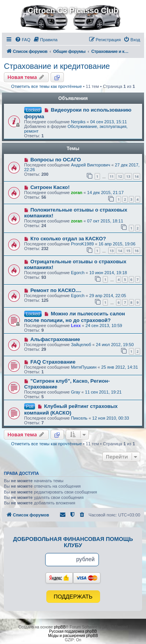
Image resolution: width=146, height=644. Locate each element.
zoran (77, 192)
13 (128, 176)
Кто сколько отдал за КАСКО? (68, 239)
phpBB (60, 627)
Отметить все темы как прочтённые (46, 86)
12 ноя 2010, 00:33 (111, 418)
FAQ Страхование (53, 362)
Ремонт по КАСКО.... (56, 290)
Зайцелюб (81, 345)
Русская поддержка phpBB (73, 631)
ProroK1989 (82, 244)
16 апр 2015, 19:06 (117, 244)
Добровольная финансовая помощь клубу (73, 542)
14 (137, 176)
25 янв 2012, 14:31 (120, 367)
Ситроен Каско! (50, 187)
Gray (76, 392)
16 (137, 251)
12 (120, 176)
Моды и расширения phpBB (73, 636)
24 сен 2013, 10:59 (104, 325)
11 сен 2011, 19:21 (103, 392)
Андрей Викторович (91, 165)
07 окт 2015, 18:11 (105, 221)
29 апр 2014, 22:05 (108, 296)
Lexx (76, 325)
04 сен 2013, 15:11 (109, 122)
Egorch (78, 273)
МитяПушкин (84, 367)
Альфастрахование (55, 339)
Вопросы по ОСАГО (56, 160)
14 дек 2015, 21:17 (106, 192)
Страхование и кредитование (57, 66)
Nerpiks (78, 122)
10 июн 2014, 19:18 (108, 273)
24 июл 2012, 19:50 (115, 345)
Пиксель (79, 418)
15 (128, 251)
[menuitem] (23, 40)
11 (112, 176)
